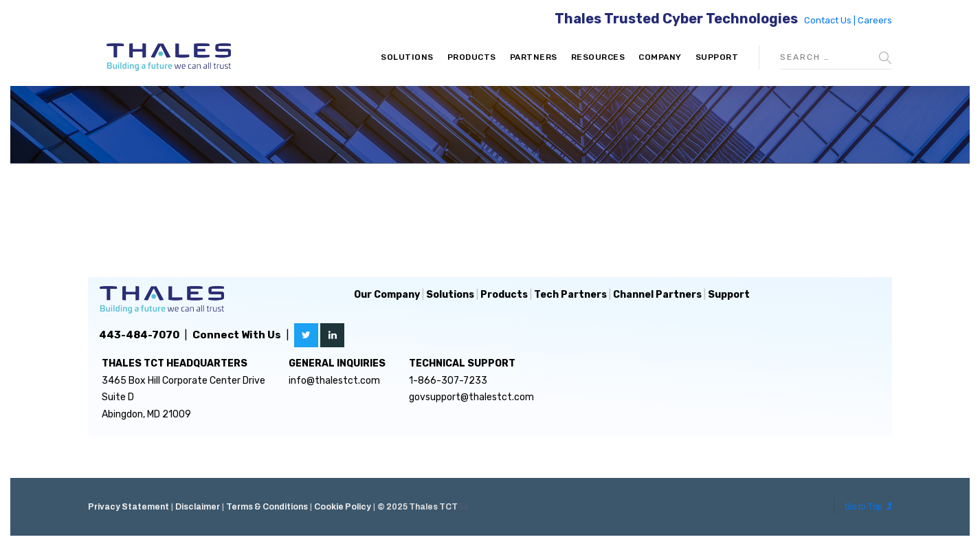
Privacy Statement (129, 507)
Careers (875, 20)
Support (717, 57)
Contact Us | (831, 20)
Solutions (407, 57)
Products (472, 57)
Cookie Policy (343, 507)
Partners (534, 57)
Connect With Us (237, 335)
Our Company (387, 295)
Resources (598, 57)
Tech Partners (570, 295)
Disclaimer (198, 507)
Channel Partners (657, 295)
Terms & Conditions (267, 507)
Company (660, 57)
